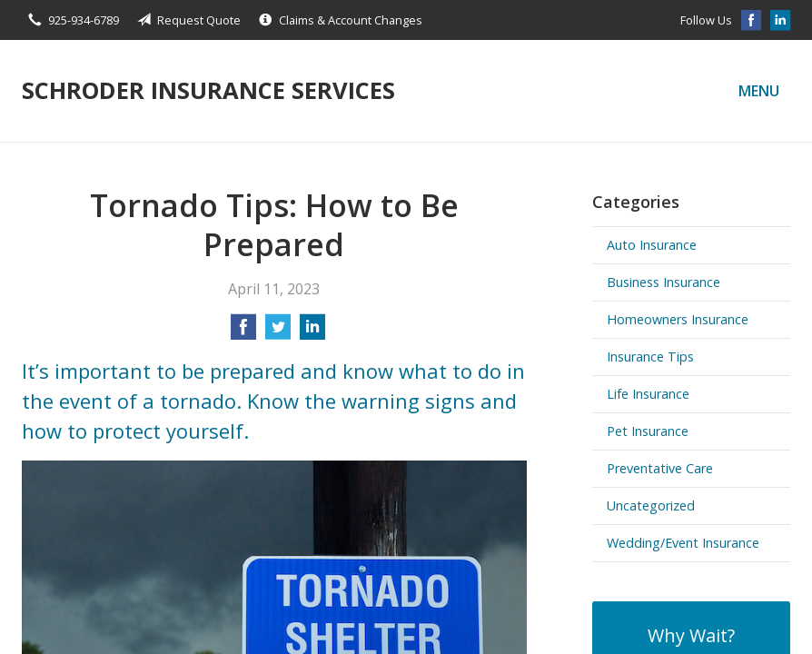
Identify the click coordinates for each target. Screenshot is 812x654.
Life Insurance (648, 394)
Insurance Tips (650, 357)
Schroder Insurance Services (208, 90)
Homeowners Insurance (678, 319)
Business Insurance (663, 282)
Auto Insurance (652, 245)
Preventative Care (660, 468)
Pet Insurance (648, 431)
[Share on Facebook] (243, 332)
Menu (759, 91)
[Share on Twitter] (278, 332)
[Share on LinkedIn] (312, 332)
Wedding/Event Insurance (683, 543)
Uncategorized (651, 505)
